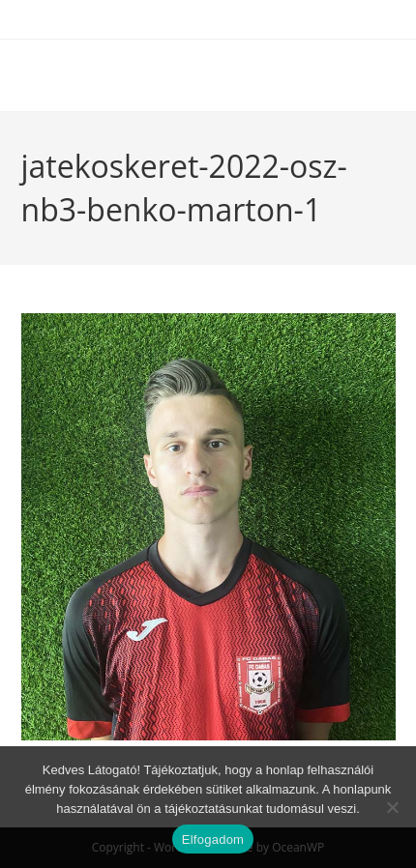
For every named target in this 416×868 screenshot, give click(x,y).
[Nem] (392, 807)
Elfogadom (213, 839)
